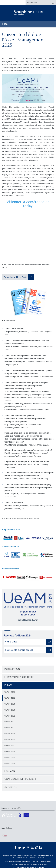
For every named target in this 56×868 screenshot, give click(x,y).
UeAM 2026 (10, 692)
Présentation (12, 669)
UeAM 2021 (10, 722)
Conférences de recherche (20, 779)
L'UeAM (34, 864)
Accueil (36, 861)
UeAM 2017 (10, 745)
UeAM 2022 (10, 716)
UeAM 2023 (10, 710)
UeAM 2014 (10, 763)
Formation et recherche (19, 677)
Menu (5, 24)
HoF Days (10, 771)
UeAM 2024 (10, 704)
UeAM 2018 (10, 740)
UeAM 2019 (10, 734)
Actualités (11, 787)
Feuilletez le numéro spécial (19, 650)
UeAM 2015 (10, 757)
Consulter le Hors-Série (15, 277)
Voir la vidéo (11, 642)
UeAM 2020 (10, 728)
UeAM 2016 (10, 751)
